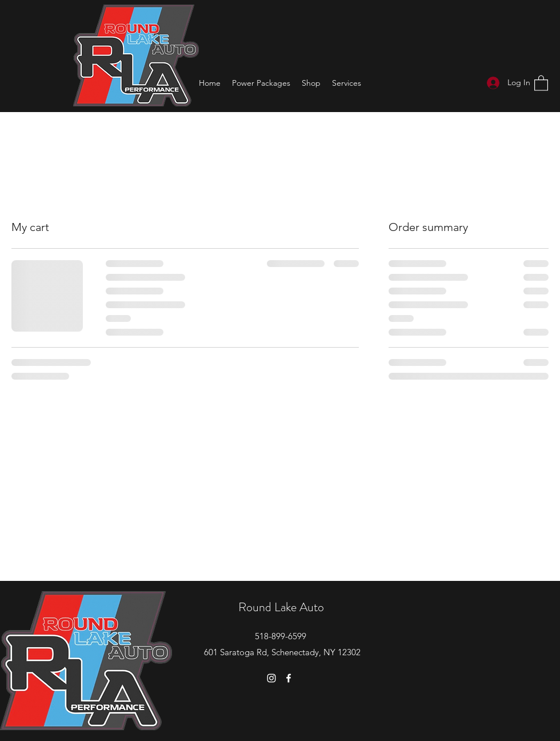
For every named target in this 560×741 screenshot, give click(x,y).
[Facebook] (289, 678)
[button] (541, 83)
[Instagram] (271, 678)
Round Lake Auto (281, 607)
